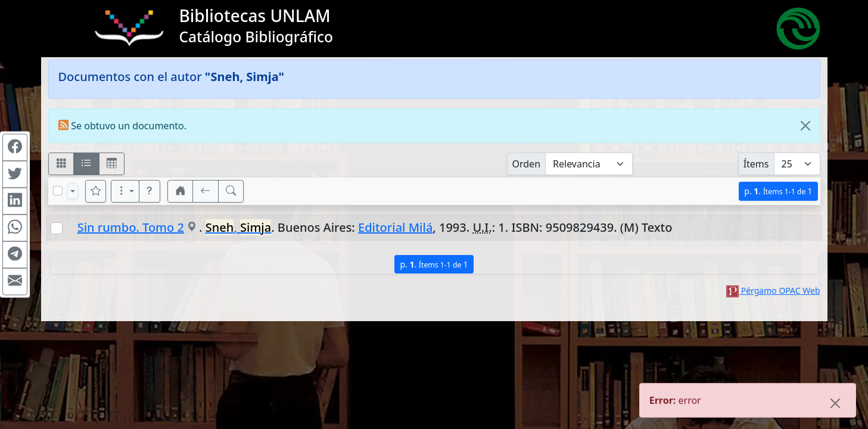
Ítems (756, 164)
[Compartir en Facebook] (15, 148)
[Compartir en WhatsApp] (15, 228)
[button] (150, 191)
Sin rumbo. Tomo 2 (131, 227)
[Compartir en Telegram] (15, 255)
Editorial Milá (395, 227)
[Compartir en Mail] (15, 282)
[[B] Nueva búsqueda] (231, 191)
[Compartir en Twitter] (15, 175)
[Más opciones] (125, 191)
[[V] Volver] (206, 191)
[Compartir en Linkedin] (15, 201)
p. (778, 191)
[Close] (805, 126)
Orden (527, 164)
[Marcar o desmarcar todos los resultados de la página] (58, 191)
